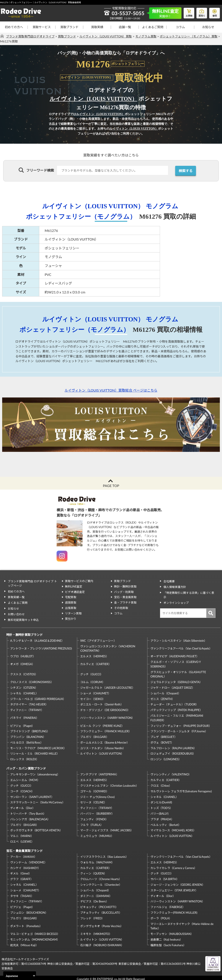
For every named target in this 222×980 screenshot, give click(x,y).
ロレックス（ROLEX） (24, 757)
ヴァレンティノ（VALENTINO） (171, 772)
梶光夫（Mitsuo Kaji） (24, 943)
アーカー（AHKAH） (24, 854)
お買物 (188, 12)
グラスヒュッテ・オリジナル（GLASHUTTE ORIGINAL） (178, 673)
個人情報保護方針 (174, 586)
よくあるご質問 (153, 27)
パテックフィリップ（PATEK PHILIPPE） (176, 708)
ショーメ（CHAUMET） (95, 692)
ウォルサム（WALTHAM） (97, 860)
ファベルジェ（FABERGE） (168, 904)
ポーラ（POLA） (161, 916)
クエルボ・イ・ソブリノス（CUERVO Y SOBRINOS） (176, 662)
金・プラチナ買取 (125, 602)
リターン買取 (73, 613)
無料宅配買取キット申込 (23, 618)
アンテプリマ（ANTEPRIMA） (99, 772)
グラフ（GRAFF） (22, 876)
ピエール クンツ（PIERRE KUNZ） (102, 724)
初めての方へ (14, 27)
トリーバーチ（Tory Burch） (28, 811)
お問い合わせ (16, 612)
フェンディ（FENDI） (94, 817)
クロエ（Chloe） (161, 783)
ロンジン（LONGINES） (166, 757)
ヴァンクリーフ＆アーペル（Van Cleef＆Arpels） (181, 647)
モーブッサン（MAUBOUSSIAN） (172, 931)
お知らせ (208, 27)
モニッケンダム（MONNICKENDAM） (35, 937)
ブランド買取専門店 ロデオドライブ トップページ (33, 583)
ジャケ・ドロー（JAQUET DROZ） (173, 686)
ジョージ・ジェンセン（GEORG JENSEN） (178, 882)
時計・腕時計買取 (125, 586)
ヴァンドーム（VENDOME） (29, 860)
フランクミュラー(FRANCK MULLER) (174, 910)
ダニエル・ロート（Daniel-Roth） (102, 703)
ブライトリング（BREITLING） (30, 729)
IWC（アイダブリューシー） (98, 639)
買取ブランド (69, 27)
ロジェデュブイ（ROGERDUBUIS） (173, 752)
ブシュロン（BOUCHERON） (29, 910)
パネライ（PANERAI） (24, 716)
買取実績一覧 (16, 596)
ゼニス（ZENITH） (163, 697)
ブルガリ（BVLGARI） (94, 735)
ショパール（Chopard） (166, 692)
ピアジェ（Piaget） (22, 724)
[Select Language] (20, 976)
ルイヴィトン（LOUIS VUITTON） (93, 99)
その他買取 (121, 608)
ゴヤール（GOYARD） (94, 789)
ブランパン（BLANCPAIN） (28, 735)
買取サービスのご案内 (79, 581)
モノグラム (164, 206)
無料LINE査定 (74, 586)
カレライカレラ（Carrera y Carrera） (174, 865)
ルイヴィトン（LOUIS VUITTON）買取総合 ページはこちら (111, 390)
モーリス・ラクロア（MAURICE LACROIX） (38, 746)
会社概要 (169, 581)
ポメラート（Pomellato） (26, 923)
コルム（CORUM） (93, 680)
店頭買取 (71, 602)
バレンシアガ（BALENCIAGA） (30, 817)
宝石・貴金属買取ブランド (24, 848)
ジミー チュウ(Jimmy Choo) (97, 795)
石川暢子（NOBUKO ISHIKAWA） (102, 943)
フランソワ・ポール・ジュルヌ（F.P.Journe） (179, 729)
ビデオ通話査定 (75, 592)
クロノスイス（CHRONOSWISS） (32, 680)
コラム (180, 27)
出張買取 (71, 608)
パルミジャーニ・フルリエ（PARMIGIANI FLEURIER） (177, 716)
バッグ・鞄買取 (124, 592)
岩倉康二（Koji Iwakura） (166, 937)
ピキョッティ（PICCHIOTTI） (99, 904)
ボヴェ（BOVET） (162, 741)
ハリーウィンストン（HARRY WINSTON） (107, 716)
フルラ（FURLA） (92, 823)
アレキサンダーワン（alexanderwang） (35, 772)
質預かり (71, 619)
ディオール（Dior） (23, 806)
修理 (214, 12)
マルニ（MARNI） (22, 834)
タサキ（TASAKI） (22, 893)
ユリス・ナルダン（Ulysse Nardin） (103, 746)
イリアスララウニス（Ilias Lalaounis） (104, 854)
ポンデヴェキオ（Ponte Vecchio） (102, 923)
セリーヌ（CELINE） (93, 800)
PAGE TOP (111, 486)
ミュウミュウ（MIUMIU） (97, 834)
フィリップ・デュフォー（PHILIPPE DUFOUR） (181, 724)
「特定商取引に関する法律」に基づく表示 (188, 594)
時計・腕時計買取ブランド (24, 633)
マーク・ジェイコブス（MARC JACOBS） (107, 828)
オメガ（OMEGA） (22, 662)
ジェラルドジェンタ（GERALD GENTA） (176, 680)
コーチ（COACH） (22, 789)
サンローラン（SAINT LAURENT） (32, 795)
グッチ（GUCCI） (92, 672)
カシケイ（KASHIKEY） (25, 865)
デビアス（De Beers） (94, 899)
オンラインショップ (176, 602)
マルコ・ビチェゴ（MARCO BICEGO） (35, 931)
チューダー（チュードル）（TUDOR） (175, 703)
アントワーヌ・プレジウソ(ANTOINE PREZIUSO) (41, 647)
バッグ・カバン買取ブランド (26, 766)
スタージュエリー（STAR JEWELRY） (174, 888)
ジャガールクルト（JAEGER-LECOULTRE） (108, 686)
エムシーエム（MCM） (25, 778)
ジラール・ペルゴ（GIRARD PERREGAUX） (38, 697)
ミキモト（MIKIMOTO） (96, 931)
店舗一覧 (125, 27)
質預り (201, 12)
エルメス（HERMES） (94, 654)
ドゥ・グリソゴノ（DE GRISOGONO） (105, 708)
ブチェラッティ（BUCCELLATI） (101, 910)
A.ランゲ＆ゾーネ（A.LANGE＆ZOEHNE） (37, 639)
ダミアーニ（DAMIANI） (96, 893)
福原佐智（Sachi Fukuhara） (168, 943)
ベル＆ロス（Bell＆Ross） (27, 741)
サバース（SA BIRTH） (165, 876)
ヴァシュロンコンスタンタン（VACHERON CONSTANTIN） (108, 647)
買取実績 (97, 27)
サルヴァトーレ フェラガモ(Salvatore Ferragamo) (181, 789)
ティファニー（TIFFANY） (27, 708)
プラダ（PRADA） (162, 817)
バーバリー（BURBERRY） (97, 811)
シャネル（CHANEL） (24, 692)
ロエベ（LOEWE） (22, 839)
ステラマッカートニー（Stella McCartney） (38, 800)
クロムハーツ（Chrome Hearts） (101, 876)
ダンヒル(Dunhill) (161, 800)
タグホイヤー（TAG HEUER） (29, 703)
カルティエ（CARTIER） (96, 662)
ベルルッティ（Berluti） (166, 823)
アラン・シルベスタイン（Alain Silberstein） (179, 639)
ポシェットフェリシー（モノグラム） (81, 216)
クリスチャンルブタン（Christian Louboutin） (109, 783)
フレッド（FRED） (92, 916)
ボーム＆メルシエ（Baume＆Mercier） (105, 741)
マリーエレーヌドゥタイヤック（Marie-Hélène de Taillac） (182, 924)
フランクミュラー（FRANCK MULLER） (106, 729)
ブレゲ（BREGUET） (164, 735)
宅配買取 (71, 597)
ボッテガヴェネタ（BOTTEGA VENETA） (36, 828)
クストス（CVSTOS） (24, 672)
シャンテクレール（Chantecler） (101, 882)
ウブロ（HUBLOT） (23, 654)
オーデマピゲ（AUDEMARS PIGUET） (175, 654)
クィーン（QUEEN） (93, 871)
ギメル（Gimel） (21, 871)
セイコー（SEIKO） (93, 697)
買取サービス (42, 27)
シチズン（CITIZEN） (24, 686)
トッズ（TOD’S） (162, 806)
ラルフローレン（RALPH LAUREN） (173, 746)
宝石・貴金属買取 (125, 597)
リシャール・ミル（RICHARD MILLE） (35, 752)
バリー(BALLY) (159, 811)
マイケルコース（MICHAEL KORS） (173, 828)
